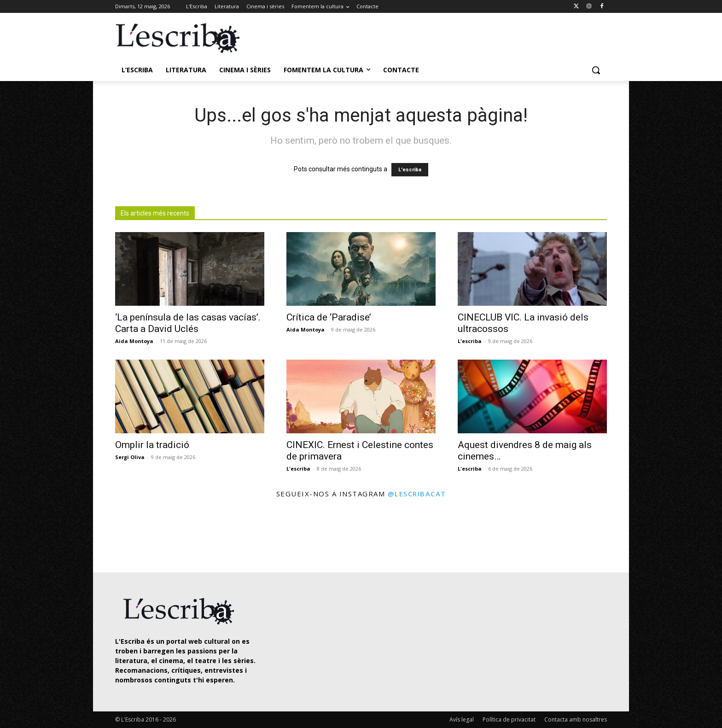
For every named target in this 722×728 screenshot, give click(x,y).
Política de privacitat (509, 719)
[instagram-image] (125, 537)
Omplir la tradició (152, 445)
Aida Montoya (134, 341)
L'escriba (410, 170)
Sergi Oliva (130, 457)
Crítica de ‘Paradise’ (329, 317)
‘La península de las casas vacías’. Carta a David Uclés (188, 323)
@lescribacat (417, 494)
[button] (596, 70)
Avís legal (462, 719)
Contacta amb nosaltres (576, 719)
